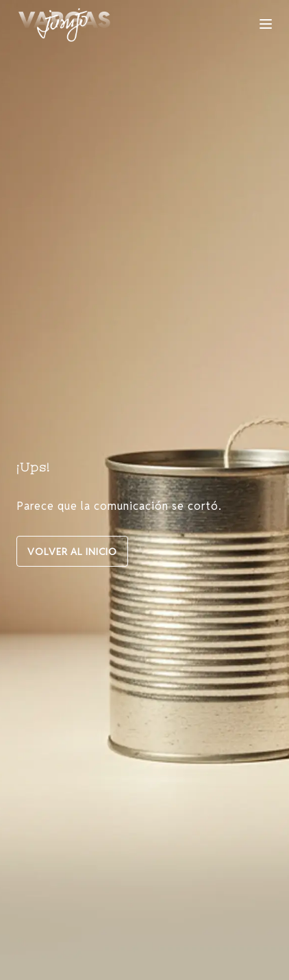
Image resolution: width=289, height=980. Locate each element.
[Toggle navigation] (265, 24)
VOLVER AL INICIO (72, 552)
